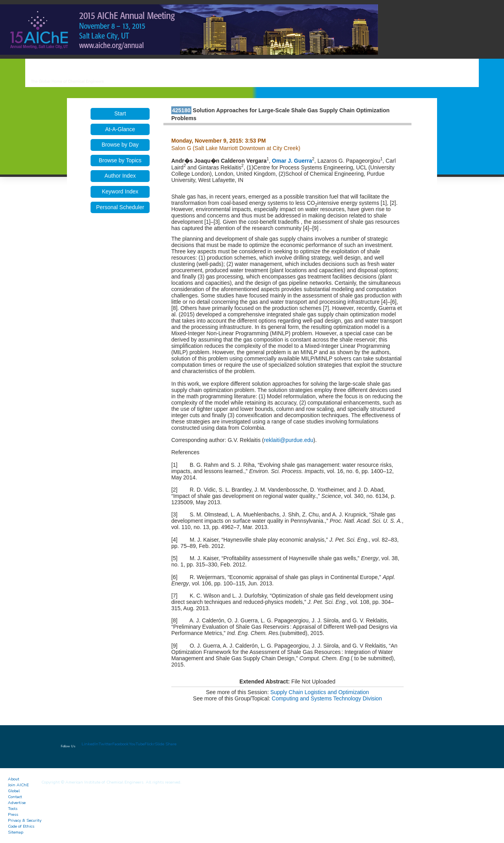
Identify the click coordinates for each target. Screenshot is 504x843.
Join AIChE (18, 785)
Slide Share (166, 744)
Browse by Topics (120, 160)
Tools (13, 809)
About (14, 779)
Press (13, 814)
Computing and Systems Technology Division (327, 698)
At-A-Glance (120, 129)
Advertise (17, 803)
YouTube (137, 744)
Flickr (150, 744)
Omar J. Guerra (292, 161)
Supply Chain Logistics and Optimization (320, 692)
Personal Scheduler (120, 207)
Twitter (105, 744)
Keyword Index (120, 191)
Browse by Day (120, 145)
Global (14, 791)
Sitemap (16, 832)
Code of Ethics (21, 826)
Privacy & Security (25, 820)
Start (120, 113)
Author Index (120, 176)
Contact (15, 797)
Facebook (120, 744)
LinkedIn (90, 744)
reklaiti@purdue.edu (289, 440)
